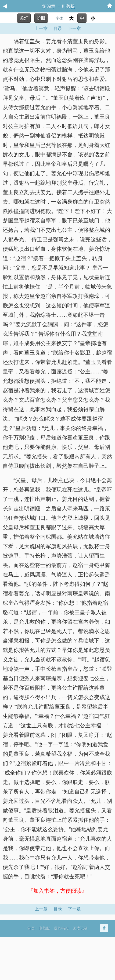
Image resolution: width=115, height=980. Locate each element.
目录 (58, 28)
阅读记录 (80, 928)
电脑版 (44, 928)
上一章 (41, 28)
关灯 (24, 18)
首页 (31, 928)
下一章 (74, 28)
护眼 (41, 18)
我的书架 (61, 928)
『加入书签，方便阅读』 (57, 891)
